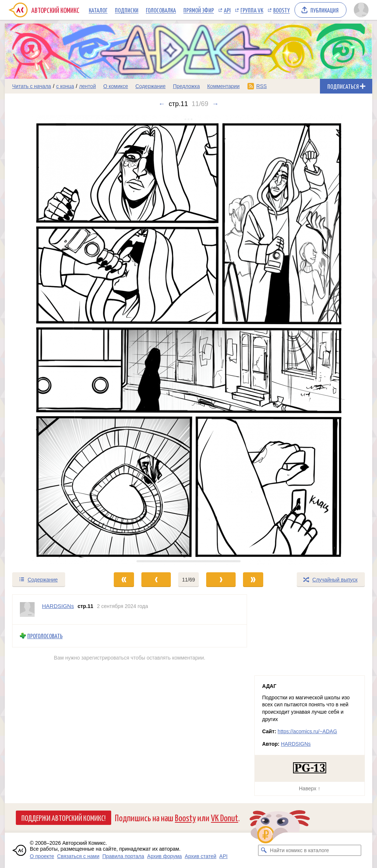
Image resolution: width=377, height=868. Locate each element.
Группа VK (252, 10)
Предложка (186, 86)
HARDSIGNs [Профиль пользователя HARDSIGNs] (58, 606)
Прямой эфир (199, 10)
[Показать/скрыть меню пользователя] (361, 10)
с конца (65, 86)
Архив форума (165, 856)
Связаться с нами (78, 856)
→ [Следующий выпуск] (215, 104)
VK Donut (225, 817)
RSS (262, 86)
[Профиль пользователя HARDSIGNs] (27, 609)
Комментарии (223, 86)
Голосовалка (161, 10)
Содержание (151, 86)
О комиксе (115, 86)
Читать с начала (32, 86)
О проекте (42, 856)
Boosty (281, 10)
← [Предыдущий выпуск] (162, 104)
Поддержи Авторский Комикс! (64, 818)
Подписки (127, 10)
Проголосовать (45, 636)
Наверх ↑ (310, 788)
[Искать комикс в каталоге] (264, 850)
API (227, 10)
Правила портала (123, 856)
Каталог (98, 10)
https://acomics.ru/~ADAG (307, 731)
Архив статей (201, 856)
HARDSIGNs (296, 744)
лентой (88, 86)
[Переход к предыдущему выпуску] (51, 340)
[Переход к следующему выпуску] (188, 340)
